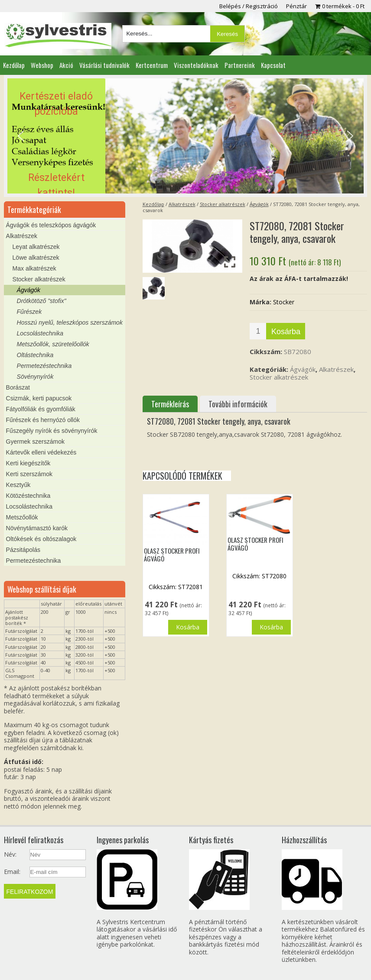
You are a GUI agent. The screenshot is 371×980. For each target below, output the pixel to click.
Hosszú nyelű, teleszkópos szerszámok (70, 322)
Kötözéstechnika (28, 496)
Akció (66, 65)
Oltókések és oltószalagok (41, 539)
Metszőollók (22, 517)
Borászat (18, 387)
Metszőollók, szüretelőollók (53, 344)
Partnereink (240, 65)
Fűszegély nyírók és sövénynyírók (52, 431)
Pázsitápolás (23, 550)
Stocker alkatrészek (223, 204)
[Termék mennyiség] (258, 331)
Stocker (284, 302)
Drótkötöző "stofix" (42, 301)
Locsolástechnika (40, 333)
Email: (12, 872)
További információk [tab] (238, 404)
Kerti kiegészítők (28, 463)
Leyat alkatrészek (36, 247)
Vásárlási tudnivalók (104, 65)
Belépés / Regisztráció (249, 6)
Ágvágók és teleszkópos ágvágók (51, 225)
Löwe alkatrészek (36, 258)
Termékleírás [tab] (170, 404)
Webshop (42, 65)
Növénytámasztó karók (37, 528)
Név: (10, 854)
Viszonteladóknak (196, 65)
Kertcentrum (152, 65)
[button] (185, 136)
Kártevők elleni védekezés (41, 452)
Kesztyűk (18, 485)
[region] (185, 136)
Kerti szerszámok (29, 474)
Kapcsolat (273, 65)
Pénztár (296, 6)
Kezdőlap (14, 65)
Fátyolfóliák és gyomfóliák (41, 409)
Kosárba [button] (188, 627)
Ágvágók (259, 204)
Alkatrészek (182, 204)
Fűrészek (29, 312)
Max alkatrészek (34, 268)
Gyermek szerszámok (35, 442)
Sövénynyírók (35, 377)
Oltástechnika (35, 355)
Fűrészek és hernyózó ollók (43, 420)
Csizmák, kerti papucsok (39, 398)
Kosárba (286, 332)
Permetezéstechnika (44, 366)
